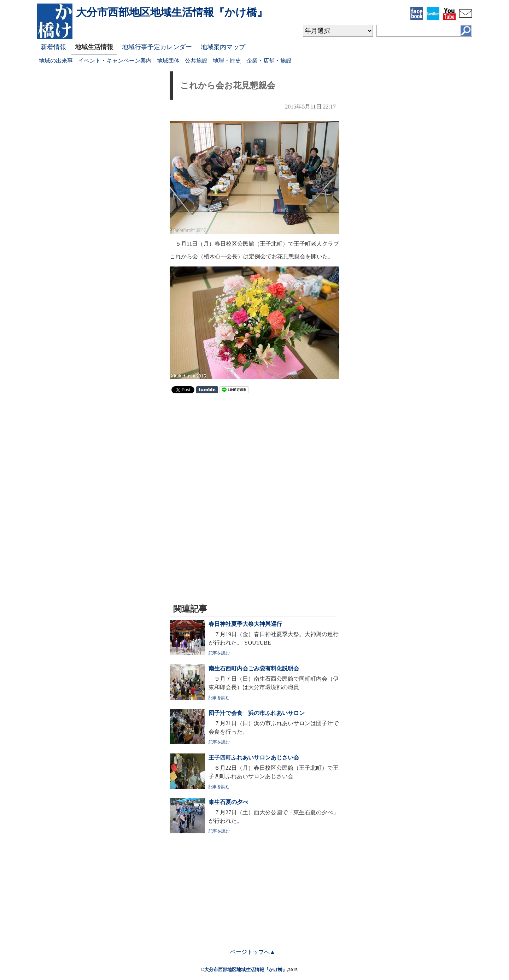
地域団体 (168, 61)
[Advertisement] (255, 450)
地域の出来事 (56, 61)
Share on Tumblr (207, 390)
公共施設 (196, 61)
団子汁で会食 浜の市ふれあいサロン (257, 713)
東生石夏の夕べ (228, 802)
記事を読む (219, 653)
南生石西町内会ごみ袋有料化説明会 (254, 668)
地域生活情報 (94, 47)
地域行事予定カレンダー (157, 47)
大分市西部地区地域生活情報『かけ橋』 (246, 970)
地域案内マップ (223, 47)
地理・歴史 (227, 61)
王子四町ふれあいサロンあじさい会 (254, 758)
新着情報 (53, 47)
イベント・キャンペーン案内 (115, 61)
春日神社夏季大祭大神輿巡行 (245, 624)
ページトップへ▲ (253, 952)
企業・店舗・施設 (269, 61)
